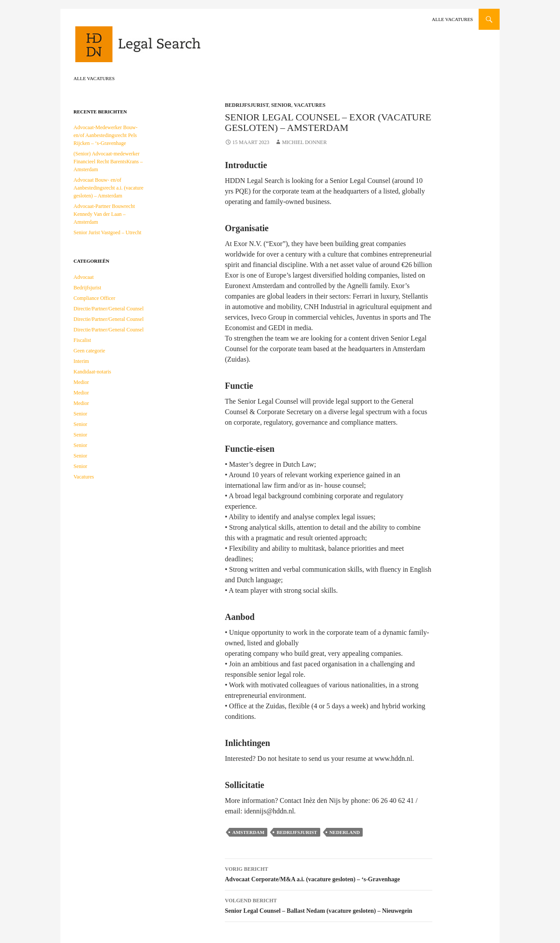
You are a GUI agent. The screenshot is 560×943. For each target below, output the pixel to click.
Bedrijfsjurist (247, 105)
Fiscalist (82, 340)
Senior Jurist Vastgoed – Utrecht (107, 232)
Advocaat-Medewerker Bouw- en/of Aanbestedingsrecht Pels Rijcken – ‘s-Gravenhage (105, 135)
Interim (81, 361)
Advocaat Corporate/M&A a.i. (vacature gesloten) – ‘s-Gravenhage (329, 873)
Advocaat (84, 277)
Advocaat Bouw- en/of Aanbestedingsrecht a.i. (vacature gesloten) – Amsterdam (108, 188)
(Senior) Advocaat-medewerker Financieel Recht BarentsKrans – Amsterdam (108, 162)
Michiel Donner (304, 142)
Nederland (345, 832)
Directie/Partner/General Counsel (108, 309)
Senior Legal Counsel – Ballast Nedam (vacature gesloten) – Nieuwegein (329, 905)
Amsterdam (248, 832)
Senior (281, 105)
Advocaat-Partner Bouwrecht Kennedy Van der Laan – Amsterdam (104, 214)
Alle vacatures (452, 19)
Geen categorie (89, 351)
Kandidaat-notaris (92, 372)
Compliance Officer (94, 298)
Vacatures (310, 105)
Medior (81, 382)
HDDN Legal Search (165, 48)
